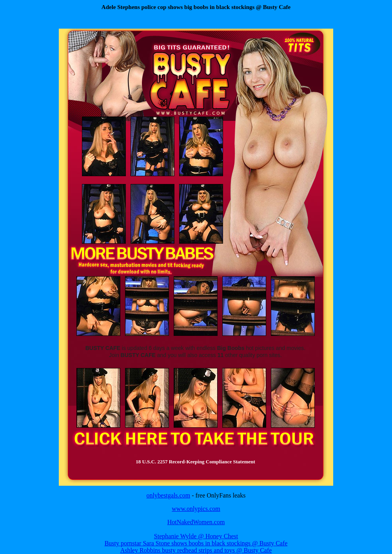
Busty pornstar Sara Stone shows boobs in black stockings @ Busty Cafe (196, 543)
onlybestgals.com (169, 495)
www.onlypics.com (196, 509)
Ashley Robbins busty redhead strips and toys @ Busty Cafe (196, 550)
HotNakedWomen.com (196, 522)
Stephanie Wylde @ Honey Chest (196, 536)
